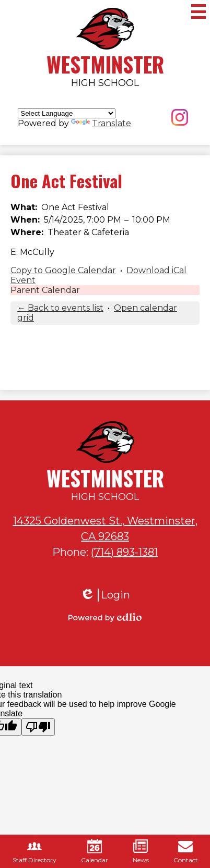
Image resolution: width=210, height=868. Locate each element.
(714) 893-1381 (124, 552)
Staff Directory (34, 851)
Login (105, 595)
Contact (186, 851)
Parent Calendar (45, 290)
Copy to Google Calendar (63, 270)
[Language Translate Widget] (67, 113)
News (141, 851)
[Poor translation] (38, 727)
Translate (101, 123)
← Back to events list (60, 308)
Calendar (95, 851)
